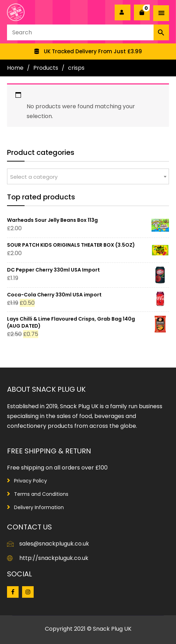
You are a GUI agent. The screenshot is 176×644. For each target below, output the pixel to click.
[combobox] (88, 176)
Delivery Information (39, 507)
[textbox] (88, 177)
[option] (88, 52)
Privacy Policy (31, 481)
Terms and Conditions (41, 494)
